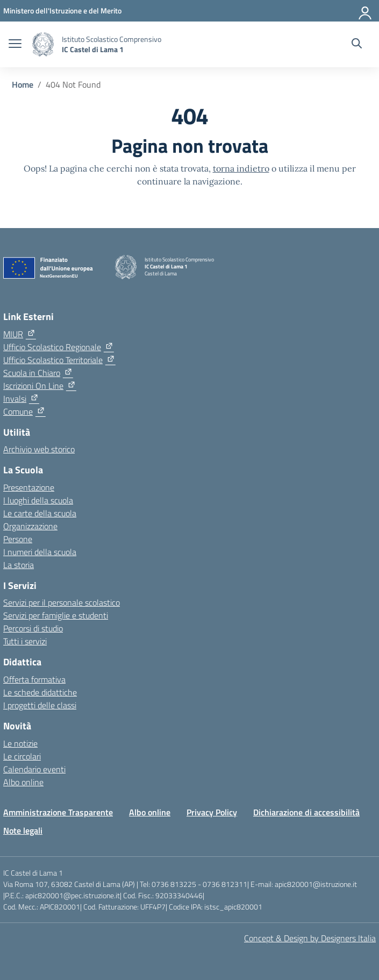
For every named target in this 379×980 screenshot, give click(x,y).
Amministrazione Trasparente (58, 812)
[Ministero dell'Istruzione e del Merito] (62, 10)
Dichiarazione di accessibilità (306, 812)
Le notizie (20, 743)
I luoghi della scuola (38, 500)
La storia (19, 565)
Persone (18, 539)
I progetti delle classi (40, 705)
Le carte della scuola (40, 513)
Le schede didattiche (40, 692)
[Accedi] (366, 11)
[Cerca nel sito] (357, 45)
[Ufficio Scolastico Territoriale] (59, 360)
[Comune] (24, 411)
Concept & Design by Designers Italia (310, 938)
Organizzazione (30, 526)
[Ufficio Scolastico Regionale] (59, 347)
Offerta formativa (34, 679)
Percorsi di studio (33, 628)
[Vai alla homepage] (43, 44)
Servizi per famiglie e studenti (56, 615)
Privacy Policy (212, 812)
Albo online (23, 782)
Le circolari (22, 756)
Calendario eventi (34, 769)
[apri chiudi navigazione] (15, 45)
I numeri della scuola (40, 552)
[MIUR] (20, 334)
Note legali (23, 830)
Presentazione (29, 487)
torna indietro (241, 168)
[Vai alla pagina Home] (23, 84)
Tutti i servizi (25, 641)
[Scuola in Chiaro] (38, 373)
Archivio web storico (39, 449)
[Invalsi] (21, 399)
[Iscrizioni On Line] (40, 386)
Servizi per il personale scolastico (62, 602)
